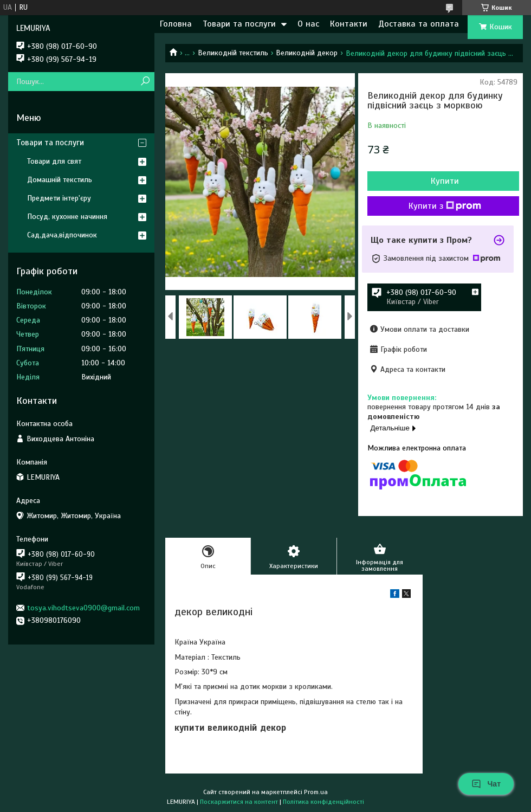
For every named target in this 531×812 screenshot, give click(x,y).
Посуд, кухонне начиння (67, 217)
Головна (176, 24)
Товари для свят (54, 161)
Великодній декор (307, 53)
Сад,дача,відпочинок (62, 235)
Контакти (349, 24)
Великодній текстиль (233, 53)
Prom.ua (316, 792)
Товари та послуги (239, 24)
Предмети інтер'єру (59, 198)
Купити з (445, 206)
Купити (445, 181)
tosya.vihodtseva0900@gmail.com (83, 608)
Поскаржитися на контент (239, 802)
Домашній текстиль (60, 180)
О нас (308, 24)
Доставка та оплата (419, 24)
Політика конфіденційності (323, 802)
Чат (486, 784)
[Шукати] (145, 82)
